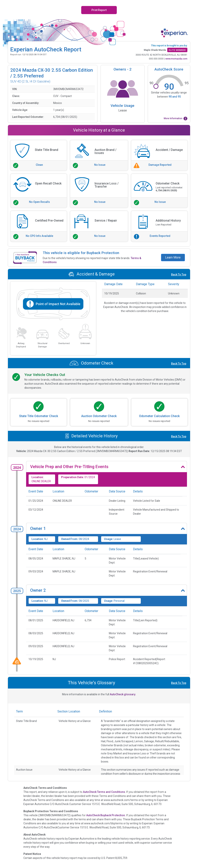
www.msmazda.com (176, 59)
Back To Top (179, 275)
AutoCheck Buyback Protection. (106, 815)
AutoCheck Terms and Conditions (104, 792)
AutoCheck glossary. (123, 694)
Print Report (99, 10)
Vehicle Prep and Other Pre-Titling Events (69, 467)
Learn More (173, 257)
